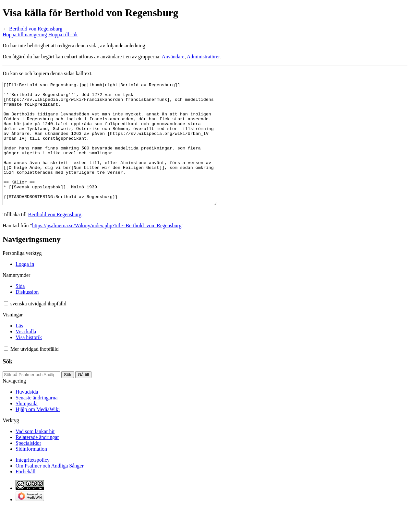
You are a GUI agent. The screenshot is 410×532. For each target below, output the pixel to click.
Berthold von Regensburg (36, 29)
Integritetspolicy (33, 484)
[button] (6, 328)
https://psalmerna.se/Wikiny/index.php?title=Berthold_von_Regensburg (107, 250)
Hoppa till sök (63, 35)
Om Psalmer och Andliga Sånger (50, 490)
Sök (7, 386)
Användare (173, 57)
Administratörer (203, 57)
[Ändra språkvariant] (38, 328)
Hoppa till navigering (25, 35)
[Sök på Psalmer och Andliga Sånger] (31, 399)
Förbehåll (25, 496)
